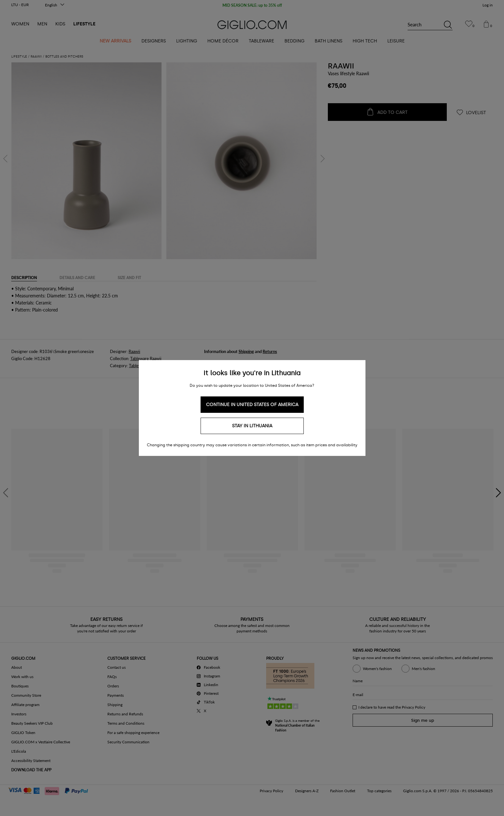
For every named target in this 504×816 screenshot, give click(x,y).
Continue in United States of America (252, 405)
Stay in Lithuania (252, 426)
